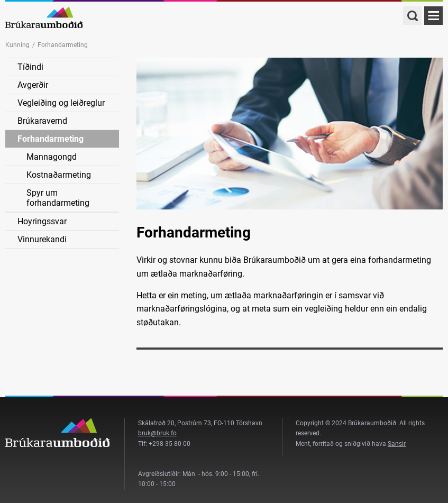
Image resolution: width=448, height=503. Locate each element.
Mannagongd (52, 157)
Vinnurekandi (42, 239)
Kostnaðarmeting (59, 175)
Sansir (397, 444)
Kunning (17, 45)
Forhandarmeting (51, 139)
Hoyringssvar (42, 221)
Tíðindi (30, 67)
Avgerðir (33, 85)
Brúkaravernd (42, 121)
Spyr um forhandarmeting (58, 198)
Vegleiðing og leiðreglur (61, 103)
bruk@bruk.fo (157, 433)
